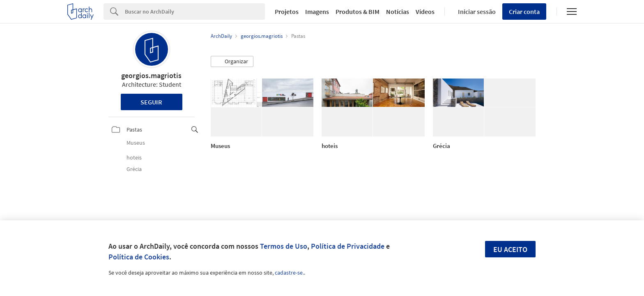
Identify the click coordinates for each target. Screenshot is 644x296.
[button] (232, 62)
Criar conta (524, 12)
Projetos (287, 12)
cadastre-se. (289, 273)
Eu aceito (510, 249)
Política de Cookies (139, 257)
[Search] (195, 12)
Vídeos (425, 12)
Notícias (398, 12)
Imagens (317, 12)
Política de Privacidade (348, 246)
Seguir (151, 102)
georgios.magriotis (151, 75)
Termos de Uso (284, 246)
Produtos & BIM (358, 12)
